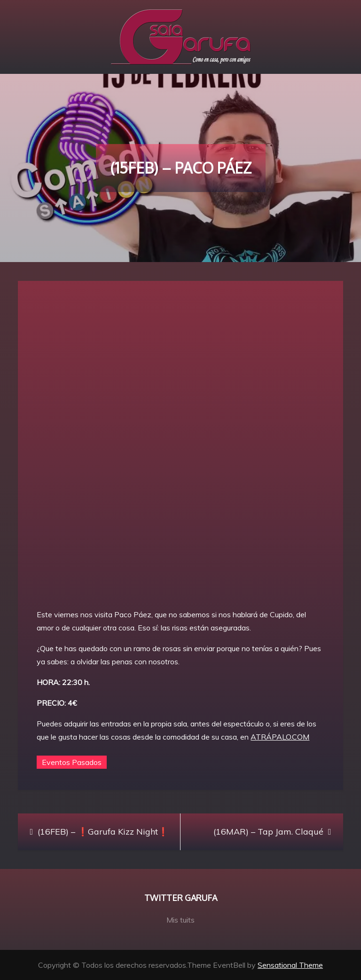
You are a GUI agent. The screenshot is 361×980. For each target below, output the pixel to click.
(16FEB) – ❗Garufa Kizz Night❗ (103, 832)
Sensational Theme (290, 965)
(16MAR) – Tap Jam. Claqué (268, 832)
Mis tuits (180, 920)
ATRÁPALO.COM (280, 737)
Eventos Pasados (72, 762)
